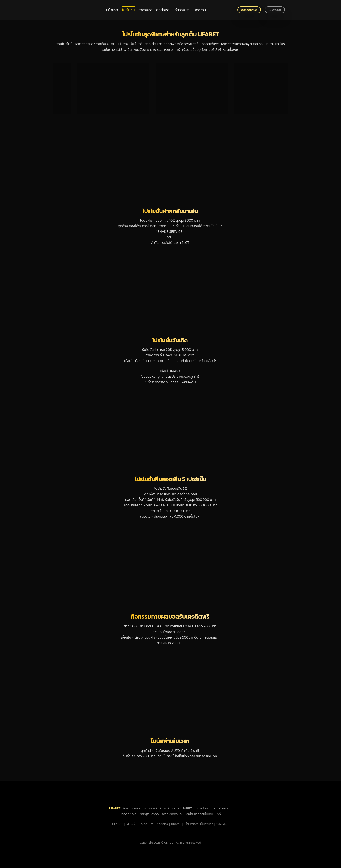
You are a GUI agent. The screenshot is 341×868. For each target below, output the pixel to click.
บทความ (200, 10)
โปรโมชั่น (128, 10)
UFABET (115, 808)
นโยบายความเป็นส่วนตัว (199, 824)
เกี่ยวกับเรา (182, 10)
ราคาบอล (145, 10)
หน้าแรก (112, 10)
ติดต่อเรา (163, 10)
